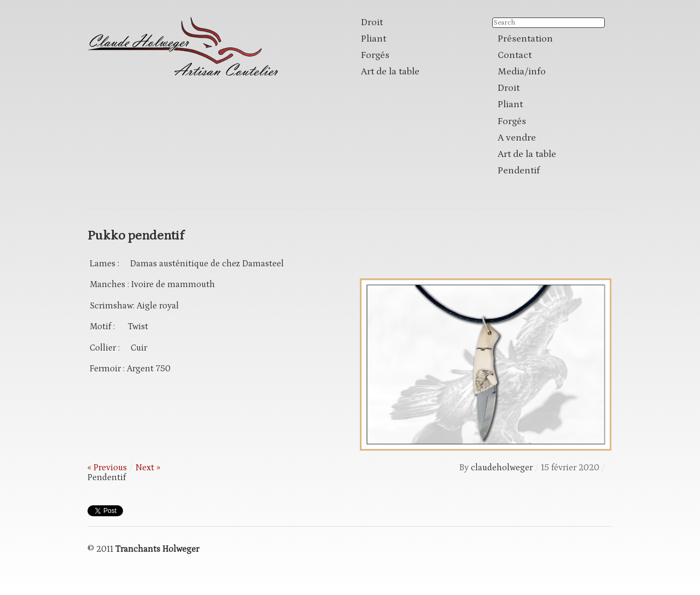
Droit (372, 22)
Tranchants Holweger (157, 549)
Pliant (374, 39)
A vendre (517, 138)
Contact (515, 55)
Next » (148, 468)
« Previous (107, 468)
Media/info (522, 72)
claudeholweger (502, 468)
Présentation (525, 39)
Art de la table (390, 72)
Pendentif (519, 171)
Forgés (375, 55)
